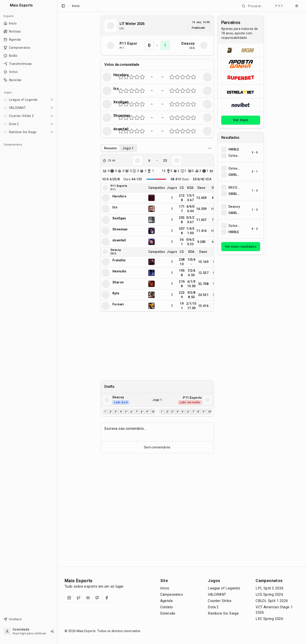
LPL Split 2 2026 (270, 588)
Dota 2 (213, 607)
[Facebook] (107, 598)
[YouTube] (88, 598)
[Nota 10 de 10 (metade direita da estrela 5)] (144, 77)
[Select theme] (297, 6)
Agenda (166, 601)
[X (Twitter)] (79, 598)
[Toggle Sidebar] (57, 322)
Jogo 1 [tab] (128, 148)
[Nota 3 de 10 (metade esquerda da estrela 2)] (125, 77)
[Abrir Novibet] (241, 105)
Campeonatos (172, 594)
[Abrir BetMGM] (241, 50)
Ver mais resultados (241, 247)
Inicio (76, 6)
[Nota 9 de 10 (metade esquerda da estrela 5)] (141, 77)
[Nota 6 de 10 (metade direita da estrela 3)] (133, 77)
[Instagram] (69, 598)
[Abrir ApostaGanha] (241, 64)
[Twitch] (97, 598)
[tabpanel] (157, 233)
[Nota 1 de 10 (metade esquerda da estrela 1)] (119, 77)
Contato (167, 607)
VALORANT (217, 594)
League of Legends (224, 588)
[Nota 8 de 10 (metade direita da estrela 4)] (138, 77)
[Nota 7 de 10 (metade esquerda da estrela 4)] (136, 77)
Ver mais (241, 120)
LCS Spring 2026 (269, 594)
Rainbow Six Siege (223, 613)
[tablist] (119, 148)
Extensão (168, 613)
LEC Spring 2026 (269, 619)
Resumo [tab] (111, 148)
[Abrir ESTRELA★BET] (241, 91)
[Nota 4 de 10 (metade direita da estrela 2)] (127, 77)
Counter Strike (220, 601)
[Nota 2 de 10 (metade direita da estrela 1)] (122, 77)
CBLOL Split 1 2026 (272, 601)
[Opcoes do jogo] (210, 148)
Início (165, 588)
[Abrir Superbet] (241, 78)
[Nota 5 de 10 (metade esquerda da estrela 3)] (130, 77)
